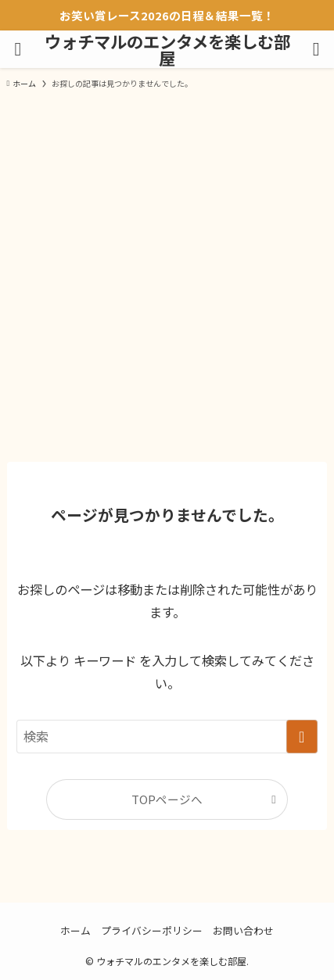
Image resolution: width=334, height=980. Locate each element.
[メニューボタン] (18, 49)
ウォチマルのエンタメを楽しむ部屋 (167, 50)
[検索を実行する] (302, 736)
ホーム (75, 930)
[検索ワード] (167, 736)
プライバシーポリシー (152, 930)
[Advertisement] (167, 274)
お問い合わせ (243, 930)
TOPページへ (167, 799)
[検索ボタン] (316, 49)
